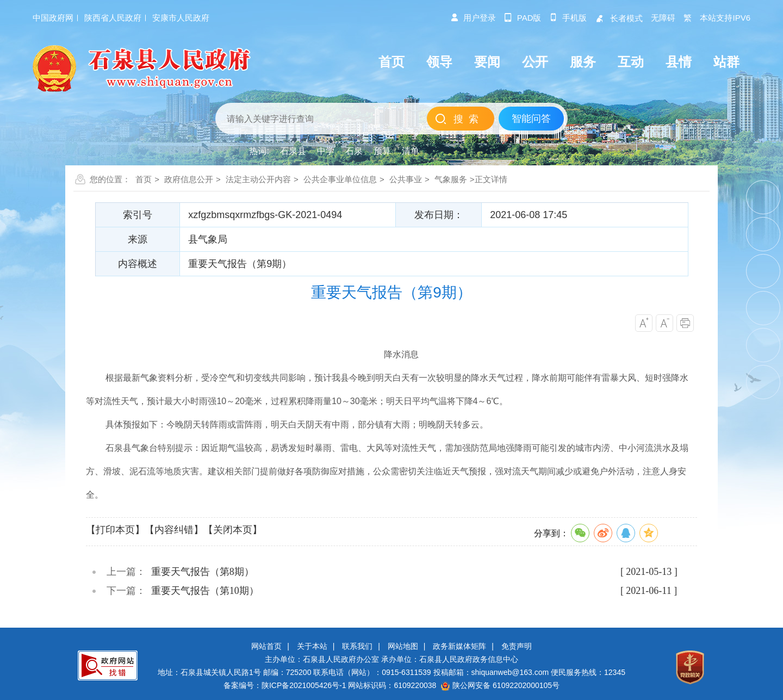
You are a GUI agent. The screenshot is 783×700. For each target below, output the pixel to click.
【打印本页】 (115, 530)
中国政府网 (53, 18)
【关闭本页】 (233, 530)
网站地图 (403, 646)
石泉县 (293, 151)
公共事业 (406, 179)
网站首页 (266, 646)
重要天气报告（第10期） (205, 591)
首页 (144, 179)
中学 (326, 151)
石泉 (354, 151)
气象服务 (451, 179)
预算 (382, 151)
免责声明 (517, 646)
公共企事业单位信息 (340, 179)
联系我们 (357, 646)
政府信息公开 (189, 179)
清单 (411, 151)
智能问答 (531, 119)
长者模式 (619, 18)
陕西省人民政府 (113, 18)
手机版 (568, 18)
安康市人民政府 (181, 18)
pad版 (523, 18)
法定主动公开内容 (258, 179)
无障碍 (663, 18)
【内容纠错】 (174, 530)
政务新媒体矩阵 (459, 646)
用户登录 (473, 18)
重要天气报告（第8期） (203, 572)
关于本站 (312, 646)
